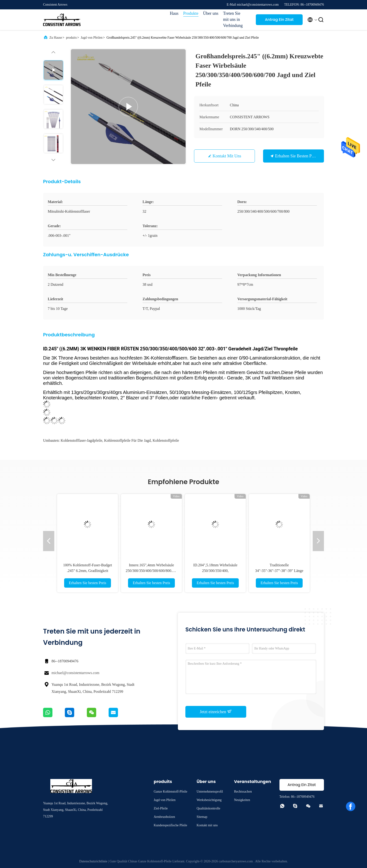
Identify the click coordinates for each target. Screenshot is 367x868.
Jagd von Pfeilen (92, 38)
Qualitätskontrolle (208, 808)
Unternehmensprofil (210, 792)
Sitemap (202, 817)
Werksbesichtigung (209, 800)
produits (71, 38)
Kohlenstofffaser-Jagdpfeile (81, 440)
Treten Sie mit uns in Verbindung (233, 19)
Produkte (191, 13)
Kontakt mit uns (227, 156)
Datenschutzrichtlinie (93, 861)
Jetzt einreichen (216, 712)
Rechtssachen (243, 792)
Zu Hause (56, 38)
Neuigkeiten (242, 800)
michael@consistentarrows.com (75, 673)
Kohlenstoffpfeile (166, 440)
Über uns (211, 13)
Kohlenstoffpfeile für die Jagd (127, 440)
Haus (174, 13)
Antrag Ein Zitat (279, 20)
